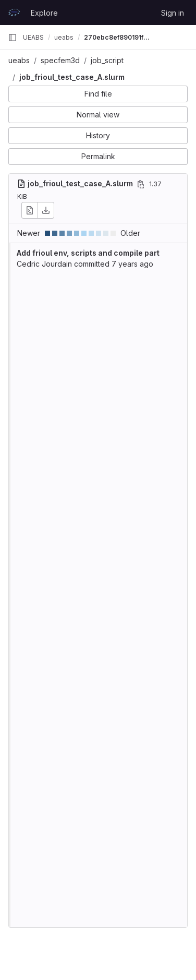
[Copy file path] (141, 184)
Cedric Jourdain (44, 264)
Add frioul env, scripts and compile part (88, 253)
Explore (44, 13)
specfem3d (60, 60)
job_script (107, 60)
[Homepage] (14, 13)
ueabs (19, 60)
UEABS (33, 37)
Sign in (173, 13)
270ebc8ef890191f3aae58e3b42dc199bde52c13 (117, 37)
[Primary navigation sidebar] (13, 38)
